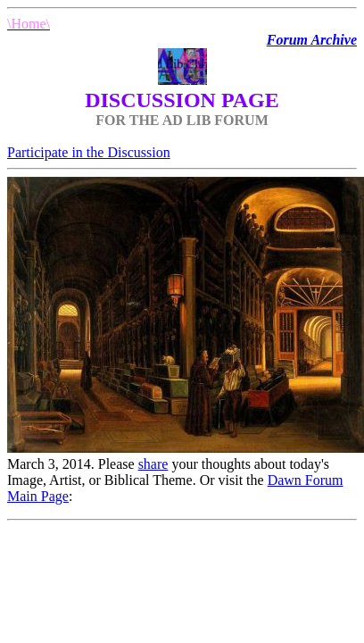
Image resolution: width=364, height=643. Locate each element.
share (153, 464)
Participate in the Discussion (89, 152)
